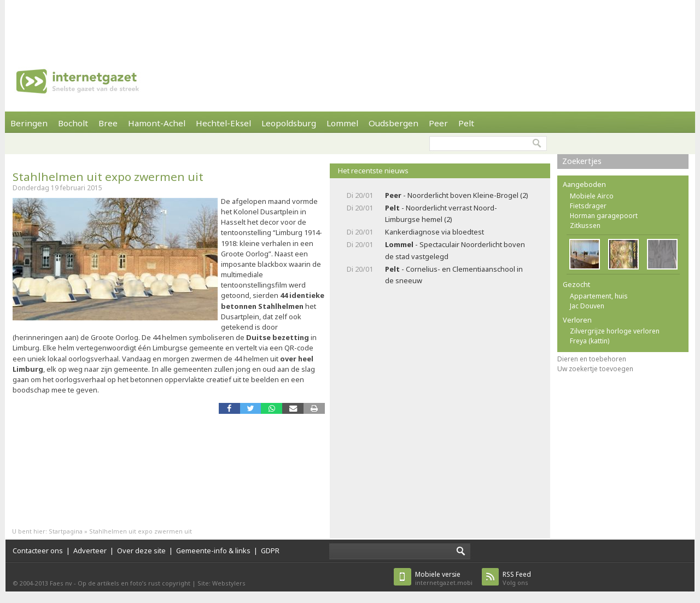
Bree (108, 123)
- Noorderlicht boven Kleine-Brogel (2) (457, 195)
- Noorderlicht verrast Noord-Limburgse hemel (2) (441, 213)
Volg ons (517, 578)
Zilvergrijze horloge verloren (615, 331)
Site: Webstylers (221, 583)
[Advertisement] (350, 25)
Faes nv (61, 583)
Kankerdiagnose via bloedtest (434, 232)
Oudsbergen (393, 123)
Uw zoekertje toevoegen (595, 369)
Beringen (29, 123)
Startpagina (66, 531)
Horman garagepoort (604, 216)
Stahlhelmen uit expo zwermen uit (108, 177)
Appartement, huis (599, 296)
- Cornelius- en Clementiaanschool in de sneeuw (454, 275)
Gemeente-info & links (213, 551)
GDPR (270, 551)
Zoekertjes (582, 161)
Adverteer (90, 551)
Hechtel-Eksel (223, 123)
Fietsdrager (588, 206)
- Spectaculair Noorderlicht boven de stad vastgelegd (455, 250)
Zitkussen (585, 226)
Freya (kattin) (590, 341)
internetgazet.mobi (444, 578)
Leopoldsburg (289, 123)
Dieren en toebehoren (592, 359)
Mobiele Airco (592, 196)
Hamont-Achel (157, 123)
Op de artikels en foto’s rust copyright (134, 583)
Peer (438, 123)
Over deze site (141, 551)
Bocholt (73, 123)
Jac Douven (587, 306)
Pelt (466, 123)
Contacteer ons (38, 551)
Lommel (342, 123)
